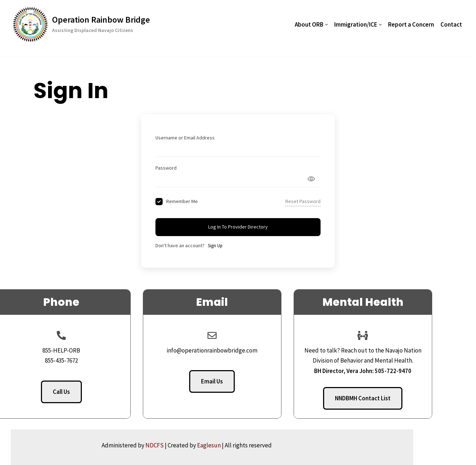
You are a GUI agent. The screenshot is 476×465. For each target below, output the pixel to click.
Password (166, 168)
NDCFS (206, 445)
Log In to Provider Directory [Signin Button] (238, 227)
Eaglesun (260, 445)
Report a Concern (411, 24)
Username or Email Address (185, 138)
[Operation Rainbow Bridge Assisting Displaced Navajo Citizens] (81, 24)
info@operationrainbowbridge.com (238, 350)
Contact (451, 24)
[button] (326, 25)
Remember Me (182, 201)
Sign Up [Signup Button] (215, 246)
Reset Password (303, 201)
